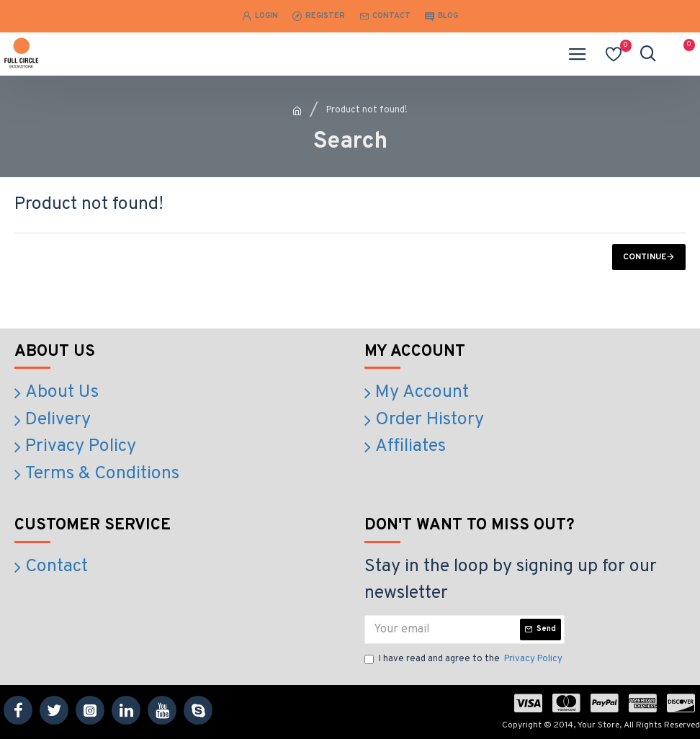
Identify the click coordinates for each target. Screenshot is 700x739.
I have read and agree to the (465, 660)
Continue (645, 257)
